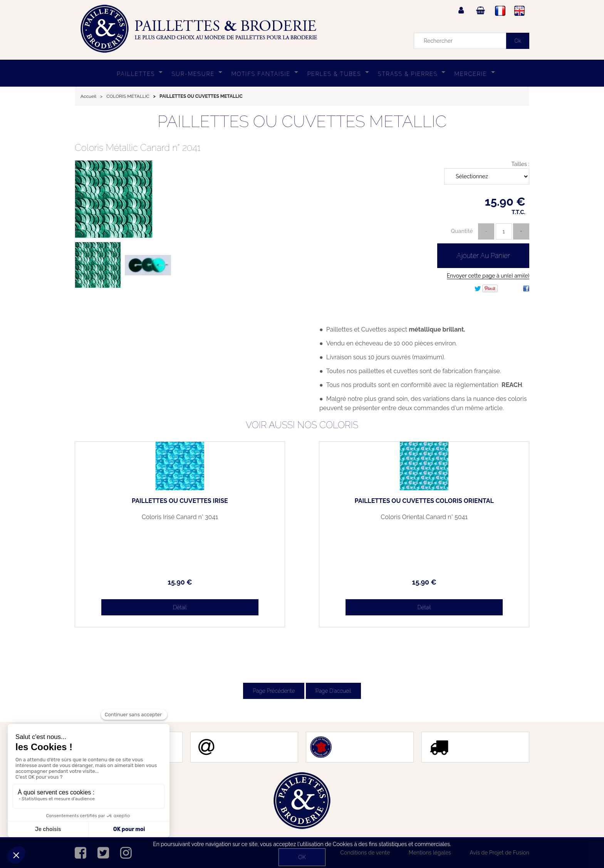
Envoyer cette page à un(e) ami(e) (488, 276)
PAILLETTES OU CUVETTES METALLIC (302, 121)
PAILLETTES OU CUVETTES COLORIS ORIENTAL (475, 504)
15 (128, 582)
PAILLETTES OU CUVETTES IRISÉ (129, 504)
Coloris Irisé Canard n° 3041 (129, 517)
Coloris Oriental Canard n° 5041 (475, 520)
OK (302, 857)
